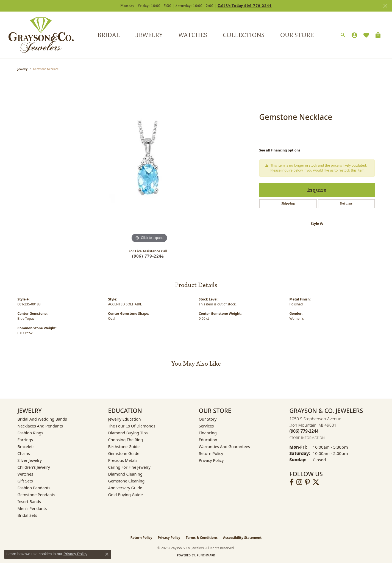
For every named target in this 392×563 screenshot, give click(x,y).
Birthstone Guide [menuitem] (124, 447)
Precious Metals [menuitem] (123, 460)
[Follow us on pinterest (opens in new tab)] (307, 482)
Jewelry (149, 35)
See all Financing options (280, 150)
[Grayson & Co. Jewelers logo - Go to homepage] (37, 35)
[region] (149, 162)
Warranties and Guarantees (224, 447)
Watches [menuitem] (25, 474)
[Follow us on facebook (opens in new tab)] (292, 482)
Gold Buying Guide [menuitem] (126, 495)
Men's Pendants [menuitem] (32, 508)
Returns (346, 204)
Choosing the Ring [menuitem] (126, 440)
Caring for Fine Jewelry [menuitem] (129, 467)
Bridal (109, 35)
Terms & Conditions (202, 538)
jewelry (23, 69)
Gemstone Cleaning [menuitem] (127, 481)
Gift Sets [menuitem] (25, 481)
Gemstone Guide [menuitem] (124, 453)
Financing (208, 433)
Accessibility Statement (242, 538)
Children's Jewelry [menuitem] (34, 467)
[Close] (385, 6)
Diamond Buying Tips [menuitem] (128, 433)
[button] (343, 35)
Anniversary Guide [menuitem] (125, 488)
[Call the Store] (304, 431)
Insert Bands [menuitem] (29, 502)
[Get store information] (307, 438)
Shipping (288, 204)
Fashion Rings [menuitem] (30, 433)
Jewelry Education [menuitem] (125, 419)
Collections (244, 35)
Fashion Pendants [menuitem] (34, 488)
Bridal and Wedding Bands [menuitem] (42, 419)
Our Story (208, 419)
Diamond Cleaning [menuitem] (125, 474)
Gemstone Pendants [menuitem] (36, 495)
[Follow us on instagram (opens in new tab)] (299, 482)
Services (206, 426)
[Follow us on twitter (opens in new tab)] (316, 482)
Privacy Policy (211, 460)
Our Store (297, 35)
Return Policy (211, 453)
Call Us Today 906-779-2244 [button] (245, 6)
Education (208, 440)
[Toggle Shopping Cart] (378, 35)
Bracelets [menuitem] (26, 447)
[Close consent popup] (107, 554)
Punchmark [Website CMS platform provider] (206, 555)
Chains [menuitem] (24, 453)
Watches (193, 35)
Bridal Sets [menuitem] (27, 515)
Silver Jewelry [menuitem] (30, 460)
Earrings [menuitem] (25, 440)
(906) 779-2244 (148, 256)
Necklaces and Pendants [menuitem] (40, 426)
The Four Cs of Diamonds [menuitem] (132, 426)
